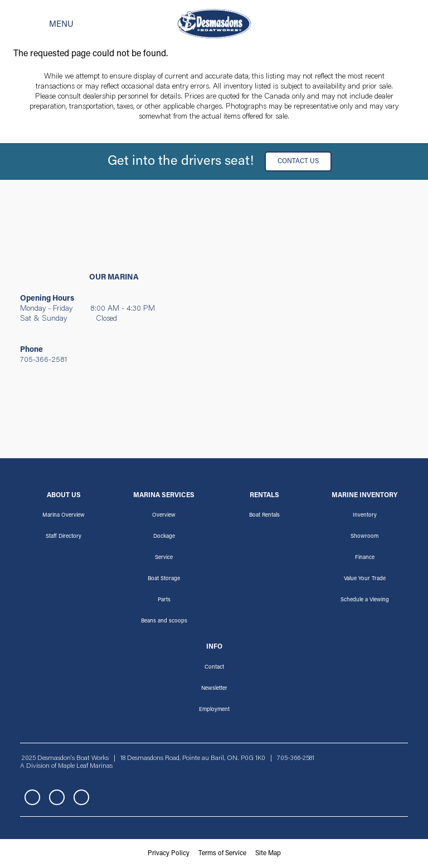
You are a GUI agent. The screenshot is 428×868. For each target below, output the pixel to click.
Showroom (364, 537)
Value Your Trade (365, 579)
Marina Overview (64, 516)
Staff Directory (64, 537)
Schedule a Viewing (365, 600)
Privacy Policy (169, 854)
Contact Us (298, 161)
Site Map (268, 854)
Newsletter (214, 689)
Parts (164, 600)
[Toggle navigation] (43, 24)
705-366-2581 (43, 360)
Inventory (365, 516)
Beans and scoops (164, 621)
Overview (164, 516)
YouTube (81, 797)
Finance (365, 558)
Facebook (32, 797)
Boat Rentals (264, 516)
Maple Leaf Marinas (85, 766)
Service (164, 558)
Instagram (57, 797)
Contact (214, 668)
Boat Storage (164, 579)
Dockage (164, 537)
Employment (214, 710)
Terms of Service (222, 854)
